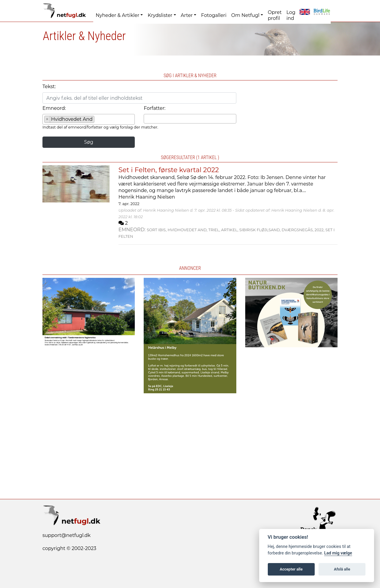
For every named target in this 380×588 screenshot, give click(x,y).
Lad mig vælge (338, 553)
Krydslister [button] (160, 15)
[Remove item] (47, 119)
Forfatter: (155, 108)
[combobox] (89, 119)
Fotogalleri (214, 15)
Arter (187, 15)
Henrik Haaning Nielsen (147, 197)
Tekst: (49, 87)
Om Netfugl (245, 15)
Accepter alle (291, 569)
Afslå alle (342, 569)
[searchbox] (98, 120)
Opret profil (275, 15)
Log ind (291, 15)
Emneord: (54, 108)
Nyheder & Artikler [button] (117, 15)
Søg (89, 142)
